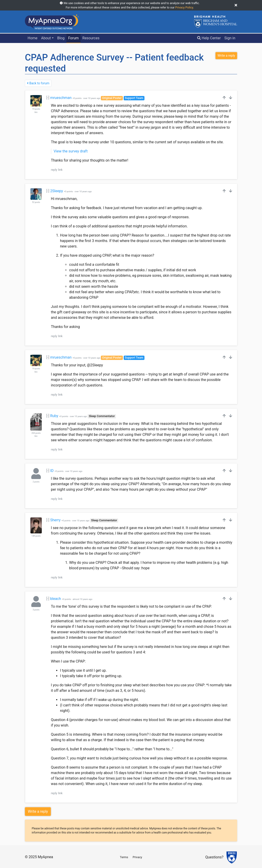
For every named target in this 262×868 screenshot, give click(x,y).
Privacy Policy (184, 7)
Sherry (55, 520)
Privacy (137, 857)
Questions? (214, 857)
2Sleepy (57, 191)
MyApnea (45, 857)
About (46, 38)
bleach (56, 599)
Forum (73, 38)
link (60, 170)
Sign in (230, 38)
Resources (91, 38)
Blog (61, 38)
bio (36, 112)
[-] (48, 98)
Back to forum (38, 83)
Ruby (54, 416)
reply (54, 170)
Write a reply (38, 811)
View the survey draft (71, 151)
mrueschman (61, 98)
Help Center (209, 38)
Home (33, 38)
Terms (124, 857)
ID (52, 471)
